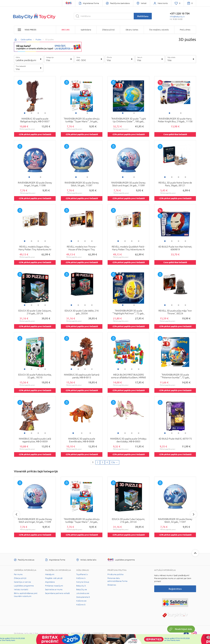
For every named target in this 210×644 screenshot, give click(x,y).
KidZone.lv (81, 578)
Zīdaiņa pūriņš (20, 578)
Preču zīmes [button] (185, 30)
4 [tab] (45, 113)
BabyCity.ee (82, 590)
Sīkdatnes (112, 585)
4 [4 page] (107, 462)
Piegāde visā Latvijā (54, 578)
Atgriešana (50, 582)
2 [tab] (31, 113)
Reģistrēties (175, 589)
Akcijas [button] (65, 30)
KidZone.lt (81, 605)
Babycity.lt (81, 586)
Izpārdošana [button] (86, 30)
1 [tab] (25, 113)
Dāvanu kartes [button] (132, 30)
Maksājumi (50, 574)
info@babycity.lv (177, 17)
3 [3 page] (102, 462)
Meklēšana (143, 16)
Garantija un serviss (22, 582)
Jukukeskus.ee (83, 593)
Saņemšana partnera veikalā (57, 593)
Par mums (18, 574)
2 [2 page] (98, 462)
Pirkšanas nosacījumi (54, 586)
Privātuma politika (115, 574)
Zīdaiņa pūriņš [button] (108, 30)
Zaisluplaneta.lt (83, 597)
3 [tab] (38, 113)
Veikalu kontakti (21, 590)
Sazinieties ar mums (54, 590)
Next (194, 514)
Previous (16, 514)
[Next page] (115, 462)
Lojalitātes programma (24, 586)
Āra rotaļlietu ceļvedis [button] (159, 30)
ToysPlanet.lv (82, 574)
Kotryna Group (83, 582)
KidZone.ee (81, 601)
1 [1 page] (93, 462)
